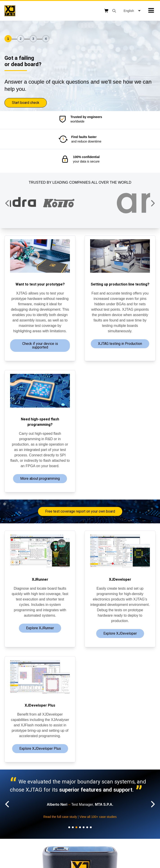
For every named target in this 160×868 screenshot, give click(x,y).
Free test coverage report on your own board (80, 511)
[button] (8, 203)
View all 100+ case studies (29, 829)
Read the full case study (139, 817)
